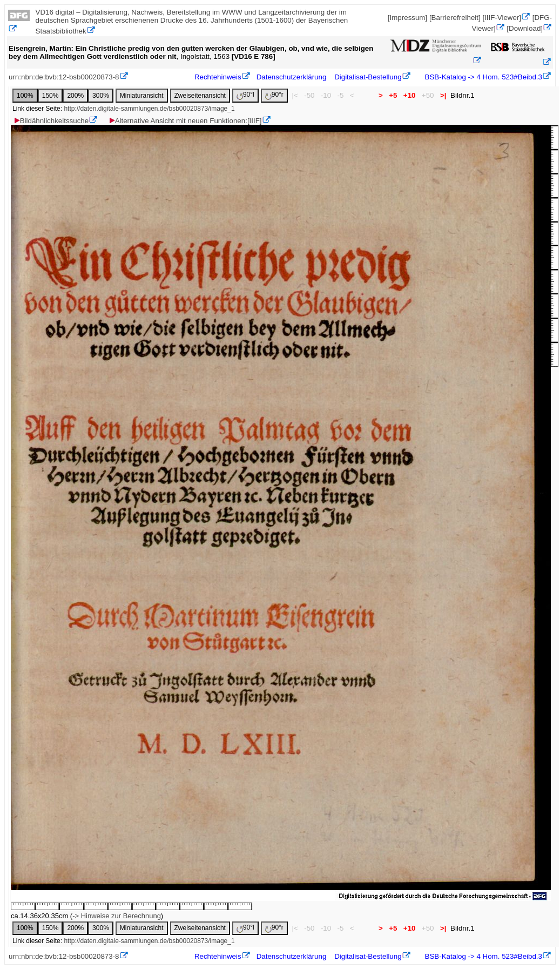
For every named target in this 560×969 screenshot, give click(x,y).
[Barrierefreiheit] (455, 18)
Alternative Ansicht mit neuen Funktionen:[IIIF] (185, 121)
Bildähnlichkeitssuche (51, 121)
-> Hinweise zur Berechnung (117, 916)
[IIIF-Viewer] (502, 18)
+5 (393, 95)
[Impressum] (407, 18)
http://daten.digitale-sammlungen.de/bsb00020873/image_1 (149, 109)
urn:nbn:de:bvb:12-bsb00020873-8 (64, 77)
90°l (245, 95)
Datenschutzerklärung (292, 77)
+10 (409, 95)
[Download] (525, 28)
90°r (274, 95)
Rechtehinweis (218, 77)
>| (443, 95)
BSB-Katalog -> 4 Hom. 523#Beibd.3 (483, 77)
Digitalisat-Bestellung (368, 77)
